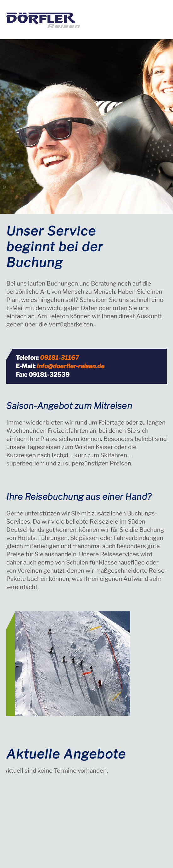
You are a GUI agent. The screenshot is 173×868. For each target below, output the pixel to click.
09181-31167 (59, 358)
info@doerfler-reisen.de (71, 366)
